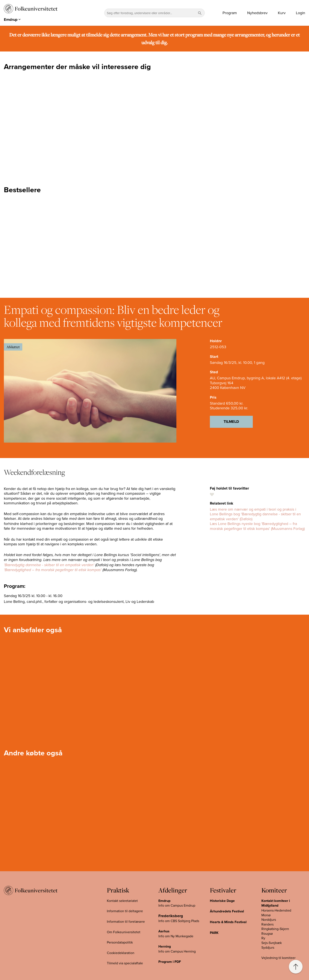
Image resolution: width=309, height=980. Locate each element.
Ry (263, 938)
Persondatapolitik (120, 942)
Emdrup (164, 901)
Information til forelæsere (126, 921)
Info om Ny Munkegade (176, 936)
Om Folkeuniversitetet (124, 932)
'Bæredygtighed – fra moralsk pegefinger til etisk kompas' (53, 570)
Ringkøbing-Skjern (275, 929)
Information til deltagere (125, 911)
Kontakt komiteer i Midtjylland (276, 903)
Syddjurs (268, 947)
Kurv (282, 13)
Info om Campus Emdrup (177, 905)
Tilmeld (231, 422)
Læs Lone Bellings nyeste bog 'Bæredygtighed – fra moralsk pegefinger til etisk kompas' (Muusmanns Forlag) (257, 526)
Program (230, 13)
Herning (165, 946)
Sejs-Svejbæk (272, 943)
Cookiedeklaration (121, 953)
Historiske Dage (222, 901)
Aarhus (164, 931)
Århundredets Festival (227, 911)
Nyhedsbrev (257, 13)
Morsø (266, 915)
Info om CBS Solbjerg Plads (179, 921)
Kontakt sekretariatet (122, 901)
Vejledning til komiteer (278, 958)
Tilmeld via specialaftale (125, 963)
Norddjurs (269, 920)
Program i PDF (170, 962)
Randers (267, 924)
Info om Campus (171, 951)
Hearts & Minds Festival (228, 922)
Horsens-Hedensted (276, 910)
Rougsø (267, 933)
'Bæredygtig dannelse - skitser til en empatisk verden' (49, 565)
